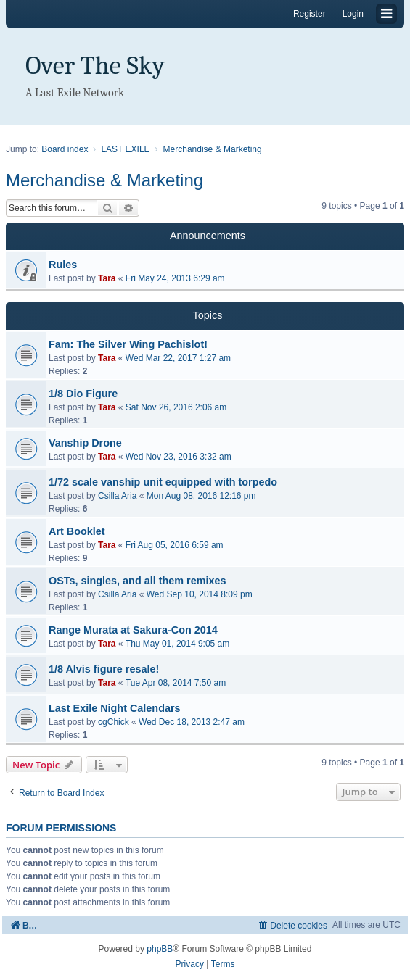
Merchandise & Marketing (104, 180)
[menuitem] (292, 925)
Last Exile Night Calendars (115, 708)
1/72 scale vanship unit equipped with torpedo (163, 482)
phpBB (160, 949)
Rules (63, 265)
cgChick (114, 722)
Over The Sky (95, 66)
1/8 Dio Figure (83, 394)
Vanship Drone (85, 443)
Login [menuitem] (353, 14)
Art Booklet (77, 531)
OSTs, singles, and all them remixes (137, 581)
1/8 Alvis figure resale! (104, 669)
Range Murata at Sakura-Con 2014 (133, 630)
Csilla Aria (117, 496)
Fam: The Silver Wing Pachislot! (128, 344)
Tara (107, 278)
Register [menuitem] (309, 14)
